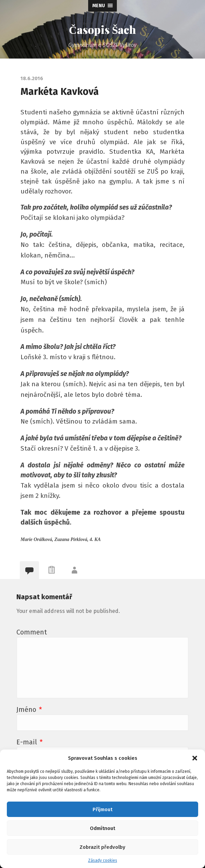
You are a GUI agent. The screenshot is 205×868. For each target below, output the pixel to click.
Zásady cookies (103, 860)
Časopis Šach (103, 29)
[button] (195, 758)
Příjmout (102, 809)
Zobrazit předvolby (102, 847)
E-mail (30, 742)
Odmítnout (102, 828)
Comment (32, 632)
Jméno (29, 709)
